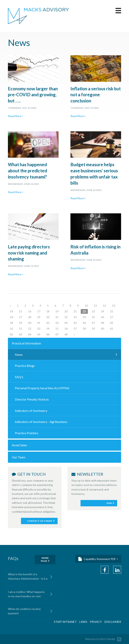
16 (30, 311)
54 (48, 329)
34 (84, 317)
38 (11, 323)
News (19, 354)
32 (66, 317)
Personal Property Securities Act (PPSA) (42, 388)
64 (30, 334)
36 (102, 317)
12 (104, 306)
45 (75, 323)
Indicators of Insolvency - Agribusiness (41, 422)
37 (112, 317)
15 (21, 311)
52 (30, 329)
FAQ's (19, 377)
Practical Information (26, 343)
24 (102, 311)
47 (93, 323)
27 (21, 317)
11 (95, 306)
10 (86, 306)
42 (48, 323)
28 (30, 317)
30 (48, 317)
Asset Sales (19, 445)
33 (75, 317)
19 (57, 311)
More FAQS (45, 559)
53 (39, 329)
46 (84, 323)
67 (57, 334)
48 (102, 323)
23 (93, 311)
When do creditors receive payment (24, 611)
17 (39, 311)
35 (93, 317)
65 (39, 334)
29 (39, 317)
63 (21, 334)
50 (11, 329)
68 (66, 334)
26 (11, 317)
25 (112, 311)
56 (66, 329)
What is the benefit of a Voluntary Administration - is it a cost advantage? (28, 577)
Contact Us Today (40, 521)
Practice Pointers (27, 433)
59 (93, 329)
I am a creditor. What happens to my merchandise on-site (26, 594)
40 (30, 323)
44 (66, 323)
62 (11, 334)
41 (39, 323)
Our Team (19, 457)
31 (57, 317)
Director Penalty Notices (32, 399)
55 (57, 329)
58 (84, 329)
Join (109, 503)
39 (21, 323)
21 (75, 311)
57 (75, 329)
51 (21, 329)
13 (114, 306)
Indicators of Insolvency (31, 411)
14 (11, 311)
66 (48, 334)
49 (112, 323)
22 (84, 311)
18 (48, 311)
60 (102, 329)
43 (57, 323)
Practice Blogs (25, 366)
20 (66, 311)
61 (112, 329)
